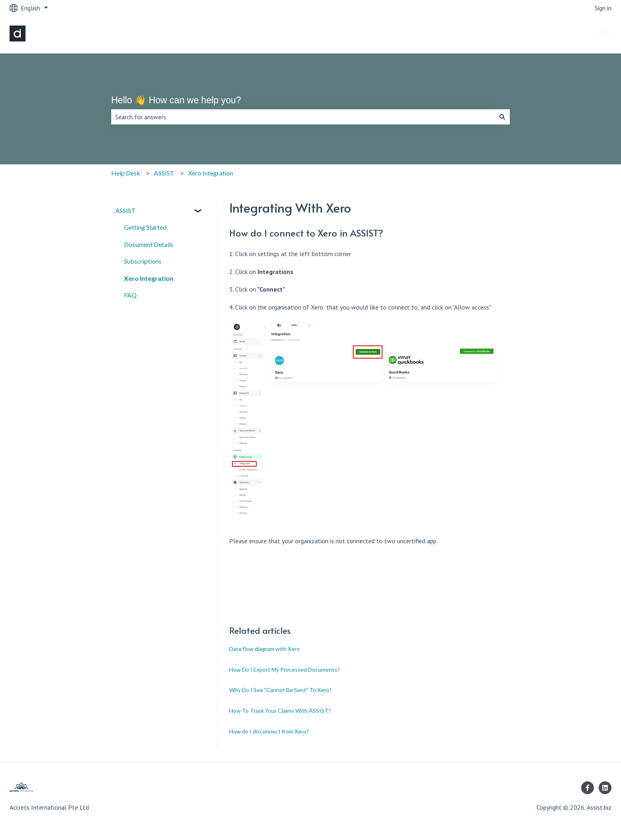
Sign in (603, 8)
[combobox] (303, 117)
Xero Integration (211, 173)
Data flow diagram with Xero (264, 649)
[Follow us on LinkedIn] (605, 788)
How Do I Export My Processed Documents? (284, 669)
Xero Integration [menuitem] (149, 278)
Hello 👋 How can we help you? (176, 100)
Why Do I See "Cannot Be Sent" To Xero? (280, 690)
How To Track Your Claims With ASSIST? (280, 711)
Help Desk (126, 173)
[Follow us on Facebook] (588, 788)
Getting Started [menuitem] (145, 227)
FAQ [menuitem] (130, 295)
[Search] (502, 117)
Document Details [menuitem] (149, 244)
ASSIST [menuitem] (125, 210)
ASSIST (164, 173)
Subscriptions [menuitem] (143, 261)
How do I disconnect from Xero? (269, 731)
